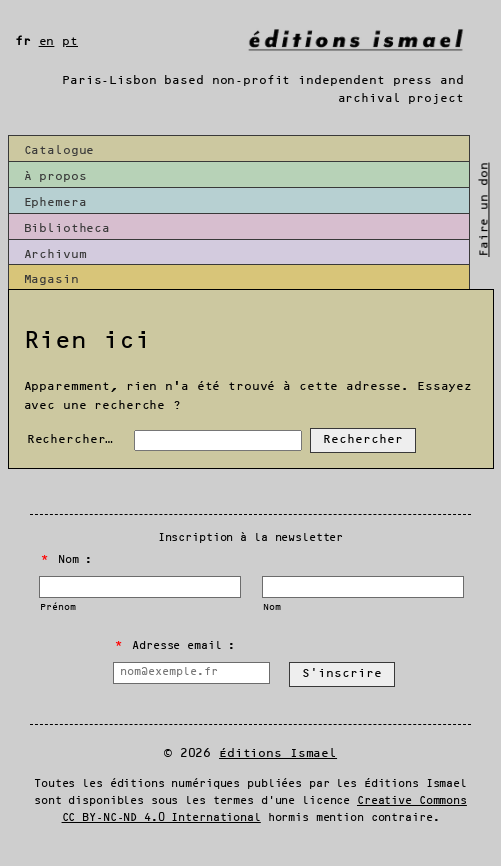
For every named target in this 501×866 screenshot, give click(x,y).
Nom (272, 607)
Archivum (55, 254)
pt (70, 41)
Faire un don (484, 209)
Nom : (67, 560)
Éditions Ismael (278, 753)
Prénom (57, 607)
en (47, 41)
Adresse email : (175, 646)
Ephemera (55, 202)
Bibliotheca (67, 228)
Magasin (51, 279)
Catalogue (59, 150)
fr (23, 41)
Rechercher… (70, 439)
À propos (55, 176)
